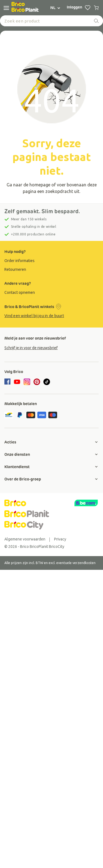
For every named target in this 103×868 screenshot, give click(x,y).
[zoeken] (96, 21)
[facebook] (8, 382)
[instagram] (27, 382)
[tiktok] (47, 382)
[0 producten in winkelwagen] (96, 8)
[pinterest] (37, 382)
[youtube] (17, 382)
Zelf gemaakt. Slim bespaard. (42, 211)
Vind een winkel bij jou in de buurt (34, 316)
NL (55, 8)
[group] (51, 261)
